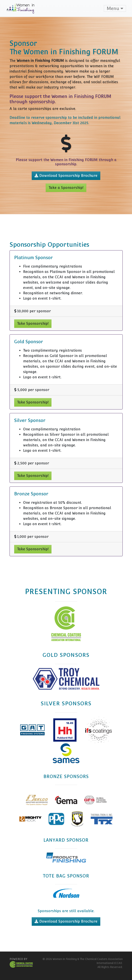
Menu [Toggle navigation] (115, 8)
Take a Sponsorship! (66, 188)
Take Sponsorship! (33, 324)
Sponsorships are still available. (66, 911)
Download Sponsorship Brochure (66, 176)
